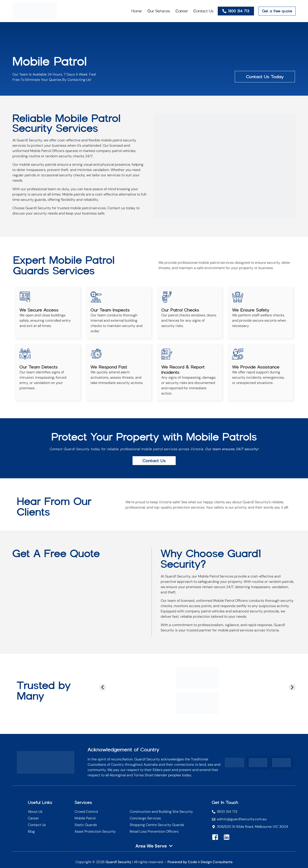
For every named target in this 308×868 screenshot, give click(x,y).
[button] (103, 687)
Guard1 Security (118, 862)
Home (137, 11)
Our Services (159, 11)
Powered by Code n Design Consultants (200, 862)
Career (182, 11)
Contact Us (203, 11)
